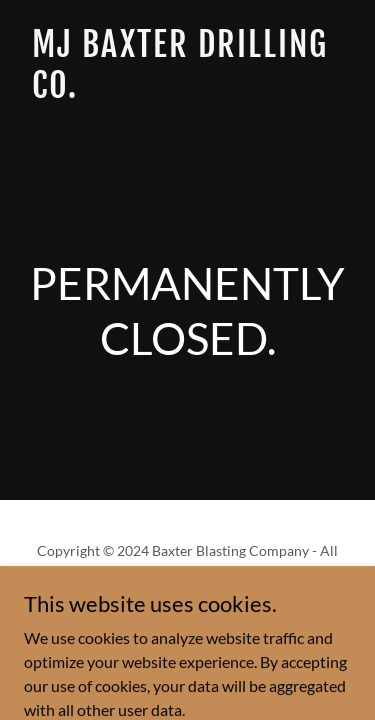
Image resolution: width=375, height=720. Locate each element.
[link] (187, 91)
